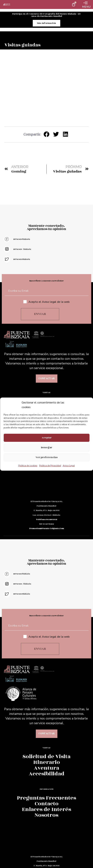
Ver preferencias (47, 457)
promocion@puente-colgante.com (47, 529)
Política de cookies (28, 466)
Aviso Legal (69, 466)
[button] (47, 134)
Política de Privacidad (50, 466)
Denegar (47, 447)
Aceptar (47, 438)
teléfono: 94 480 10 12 (47, 520)
